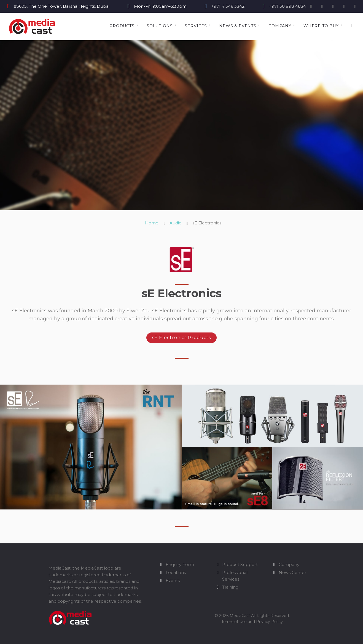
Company (280, 26)
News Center (292, 572)
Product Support (240, 564)
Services (196, 26)
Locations (176, 572)
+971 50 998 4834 (287, 6)
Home (152, 223)
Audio (176, 223)
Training (230, 587)
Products (122, 26)
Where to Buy (321, 26)
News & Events (238, 26)
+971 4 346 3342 (228, 6)
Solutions (160, 26)
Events (173, 580)
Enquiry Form (180, 564)
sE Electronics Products (181, 338)
